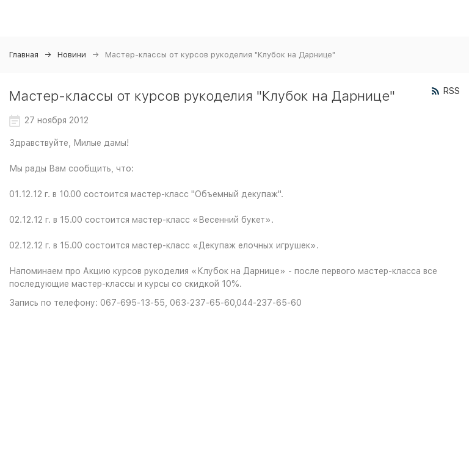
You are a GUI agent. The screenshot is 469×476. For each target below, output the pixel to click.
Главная (24, 55)
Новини (72, 55)
